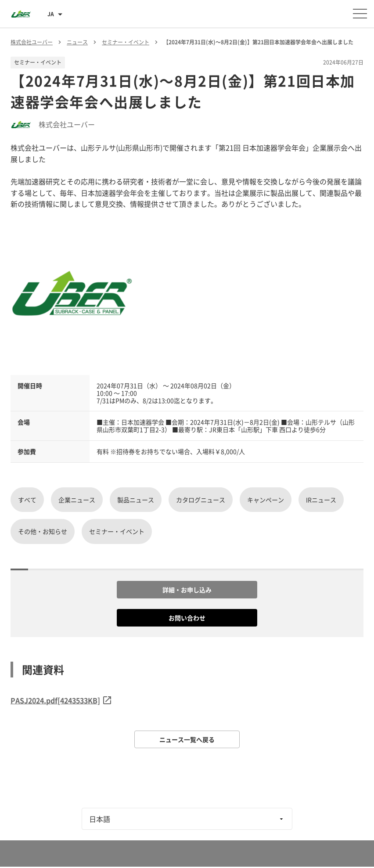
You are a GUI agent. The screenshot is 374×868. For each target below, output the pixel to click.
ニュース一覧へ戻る (187, 739)
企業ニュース (77, 500)
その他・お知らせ (43, 531)
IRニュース (321, 500)
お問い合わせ (187, 618)
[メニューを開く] (360, 14)
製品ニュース (136, 500)
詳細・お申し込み (187, 590)
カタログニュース (201, 500)
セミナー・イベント (117, 531)
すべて (27, 500)
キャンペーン (266, 500)
